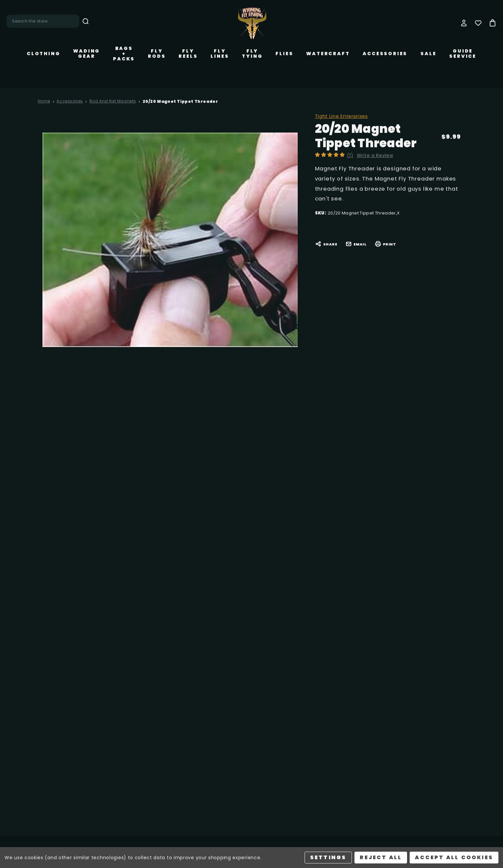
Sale (428, 54)
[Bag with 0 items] (493, 23)
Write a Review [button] (376, 155)
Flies (284, 54)
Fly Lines (220, 54)
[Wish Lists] (478, 23)
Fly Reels (188, 54)
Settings (328, 857)
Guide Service (463, 54)
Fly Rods (157, 54)
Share (326, 244)
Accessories (385, 54)
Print (385, 244)
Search (86, 21)
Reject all (381, 857)
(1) (352, 155)
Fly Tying (252, 54)
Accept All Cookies (454, 857)
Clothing (43, 54)
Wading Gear (86, 54)
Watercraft (328, 54)
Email (356, 244)
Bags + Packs (124, 54)
